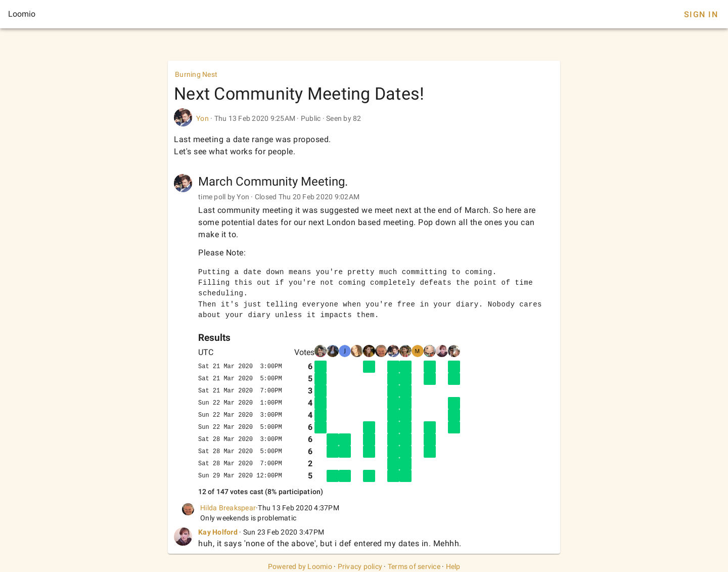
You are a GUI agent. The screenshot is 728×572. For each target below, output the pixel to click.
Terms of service (414, 566)
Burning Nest (196, 74)
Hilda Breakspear (228, 508)
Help (453, 566)
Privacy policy (360, 566)
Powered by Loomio (300, 566)
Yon (202, 118)
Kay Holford (218, 532)
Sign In (701, 14)
